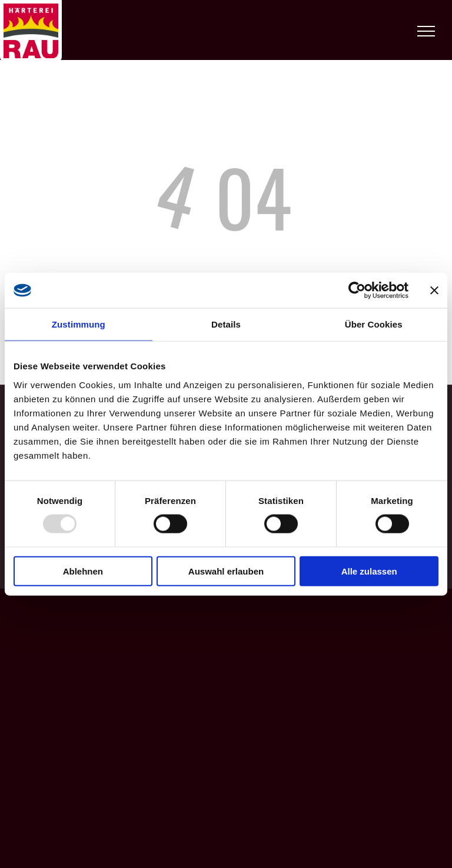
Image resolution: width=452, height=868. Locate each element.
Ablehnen (83, 571)
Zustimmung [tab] (79, 324)
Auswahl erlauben (226, 571)
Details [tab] (226, 324)
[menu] (426, 31)
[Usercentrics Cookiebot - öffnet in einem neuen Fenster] (357, 291)
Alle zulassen (369, 571)
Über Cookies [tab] (374, 324)
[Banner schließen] (434, 291)
